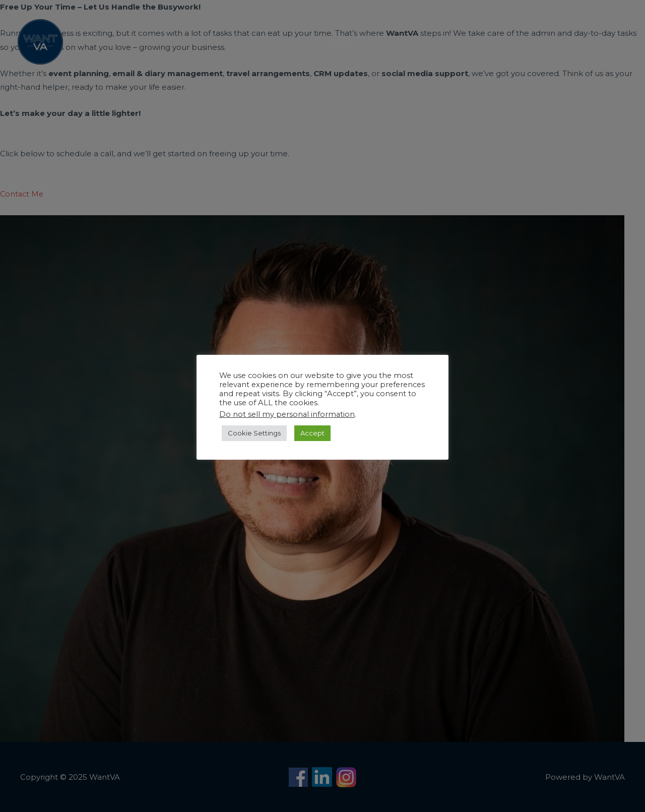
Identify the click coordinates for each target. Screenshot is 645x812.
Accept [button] (312, 433)
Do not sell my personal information (287, 414)
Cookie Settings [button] (254, 433)
